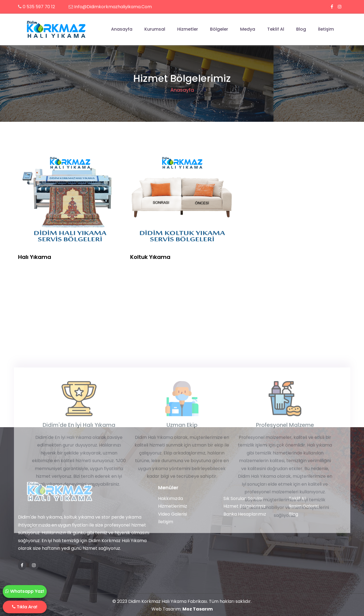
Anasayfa (122, 29)
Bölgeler (219, 29)
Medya (248, 29)
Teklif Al (276, 29)
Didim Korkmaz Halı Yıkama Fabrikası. (168, 601)
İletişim (326, 29)
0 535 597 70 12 (39, 7)
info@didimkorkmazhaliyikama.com (113, 7)
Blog (301, 29)
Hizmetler (188, 29)
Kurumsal (155, 29)
